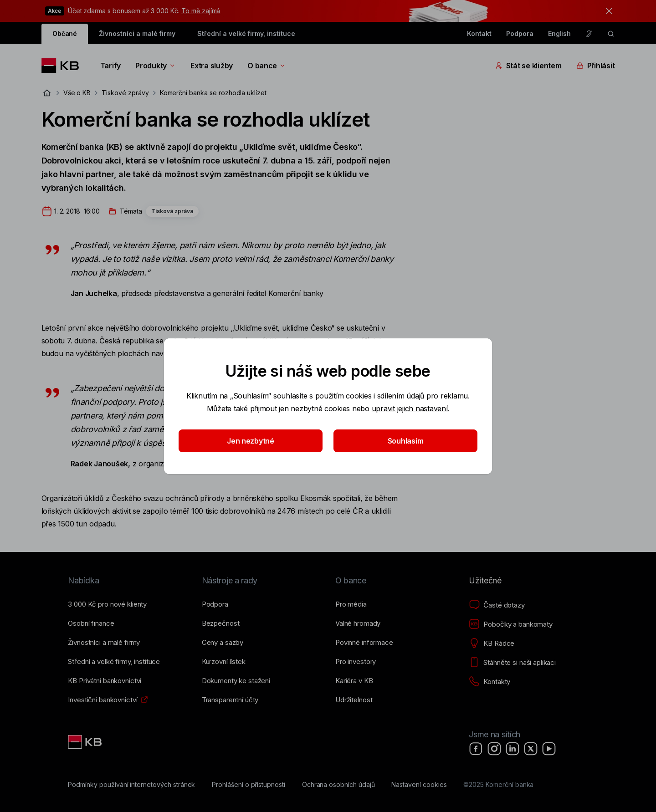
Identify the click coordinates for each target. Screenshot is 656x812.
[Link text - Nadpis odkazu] (86, 742)
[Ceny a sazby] (223, 643)
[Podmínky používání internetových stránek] (131, 785)
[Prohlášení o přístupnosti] (249, 785)
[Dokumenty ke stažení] (236, 681)
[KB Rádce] (492, 643)
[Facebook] (476, 749)
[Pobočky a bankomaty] (511, 624)
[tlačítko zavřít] (607, 11)
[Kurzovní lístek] (224, 662)
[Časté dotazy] (497, 605)
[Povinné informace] (364, 643)
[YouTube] (549, 749)
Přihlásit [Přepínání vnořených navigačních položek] (596, 66)
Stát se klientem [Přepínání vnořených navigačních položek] (528, 66)
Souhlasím (406, 441)
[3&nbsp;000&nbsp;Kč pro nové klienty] (107, 604)
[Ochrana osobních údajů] (338, 785)
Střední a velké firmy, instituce (246, 33)
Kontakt (479, 33)
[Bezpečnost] (221, 623)
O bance (267, 66)
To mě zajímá (201, 11)
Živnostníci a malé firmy (137, 33)
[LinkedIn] (512, 749)
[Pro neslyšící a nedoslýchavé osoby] (589, 34)
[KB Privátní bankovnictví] (105, 681)
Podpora (520, 33)
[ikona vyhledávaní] (611, 34)
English (560, 33)
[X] (531, 749)
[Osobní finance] (91, 623)
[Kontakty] (489, 682)
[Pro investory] (356, 662)
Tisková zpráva (172, 211)
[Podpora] (215, 604)
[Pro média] (351, 604)
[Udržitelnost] (354, 700)
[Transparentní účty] (230, 700)
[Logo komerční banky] (64, 66)
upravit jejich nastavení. (411, 409)
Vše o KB (77, 93)
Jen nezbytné (251, 441)
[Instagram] (494, 749)
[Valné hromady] (358, 623)
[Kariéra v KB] (354, 681)
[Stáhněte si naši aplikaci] (512, 663)
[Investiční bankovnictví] (102, 700)
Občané (65, 33)
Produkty (156, 66)
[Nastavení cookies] (419, 785)
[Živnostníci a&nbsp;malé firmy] (104, 643)
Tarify (110, 66)
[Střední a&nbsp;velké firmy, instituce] (114, 662)
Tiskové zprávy (125, 93)
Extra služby (212, 66)
